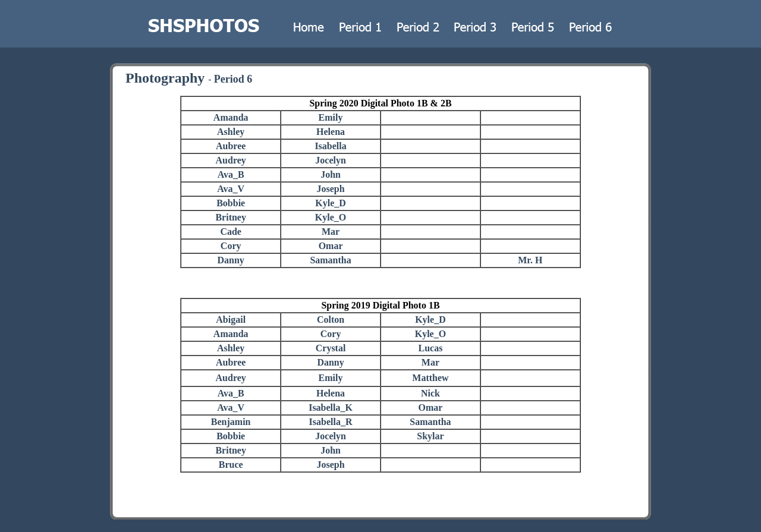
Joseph (331, 189)
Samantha (330, 260)
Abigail (231, 319)
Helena (331, 132)
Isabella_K (331, 407)
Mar (331, 232)
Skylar (430, 436)
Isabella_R (331, 422)
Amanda (231, 117)
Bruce (231, 465)
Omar (331, 246)
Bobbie (231, 203)
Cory (231, 246)
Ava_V (231, 189)
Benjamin (231, 422)
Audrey (231, 160)
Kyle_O (331, 217)
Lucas (430, 348)
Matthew (430, 378)
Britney (231, 217)
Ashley (231, 132)
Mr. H (530, 260)
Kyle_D (331, 203)
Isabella (330, 146)
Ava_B (231, 174)
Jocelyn (331, 160)
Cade (231, 232)
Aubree (231, 146)
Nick (430, 393)
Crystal (331, 348)
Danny (231, 260)
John (331, 174)
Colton (331, 319)
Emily (331, 117)
